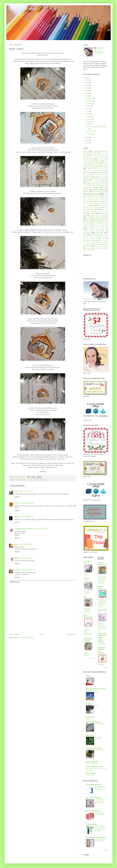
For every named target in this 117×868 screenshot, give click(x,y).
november (90, 101)
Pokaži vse (91, 658)
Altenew (86, 155)
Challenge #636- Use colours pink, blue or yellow (100, 801)
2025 (87, 80)
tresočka (97, 237)
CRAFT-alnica (88, 159)
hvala (96, 221)
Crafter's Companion (95, 165)
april (88, 114)
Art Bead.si (94, 155)
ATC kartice (103, 153)
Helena (17, 517)
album (100, 215)
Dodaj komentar (15, 582)
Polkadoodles (103, 200)
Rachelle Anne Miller (99, 204)
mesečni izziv (98, 225)
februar (89, 119)
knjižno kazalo (95, 223)
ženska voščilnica (88, 250)
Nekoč (97, 692)
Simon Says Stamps (90, 207)
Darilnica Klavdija (89, 167)
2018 (87, 138)
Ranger (85, 206)
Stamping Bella (94, 209)
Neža (16, 544)
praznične (36, 480)
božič (25, 480)
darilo (88, 219)
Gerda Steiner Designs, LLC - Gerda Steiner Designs (102, 637)
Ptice (96, 706)
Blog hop (89, 157)
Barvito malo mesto (23, 9)
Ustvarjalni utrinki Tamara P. (23, 529)
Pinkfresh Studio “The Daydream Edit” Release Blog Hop (102, 627)
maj (88, 111)
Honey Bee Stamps (99, 174)
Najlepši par (92, 194)
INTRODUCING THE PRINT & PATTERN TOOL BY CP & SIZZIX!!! (102, 603)
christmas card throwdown (98, 217)
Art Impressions (19, 480)
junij (88, 109)
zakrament (98, 246)
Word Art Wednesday (92, 811)
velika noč (101, 238)
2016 (87, 143)
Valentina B (100, 48)
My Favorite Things (101, 191)
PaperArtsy (86, 200)
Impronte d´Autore (103, 176)
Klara (16, 491)
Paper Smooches (100, 198)
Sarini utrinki (90, 735)
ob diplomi (102, 229)
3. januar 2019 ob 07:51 (40, 529)
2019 (87, 96)
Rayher (92, 206)
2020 (87, 93)
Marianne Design (98, 189)
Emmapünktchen (97, 171)
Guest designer (101, 172)
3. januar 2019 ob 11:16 (25, 544)
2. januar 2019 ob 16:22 (26, 491)
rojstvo (85, 235)
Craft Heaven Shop (93, 163)
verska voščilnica (104, 240)
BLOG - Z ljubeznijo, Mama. (94, 767)
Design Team (103, 167)
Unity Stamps (101, 211)
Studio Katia (105, 209)
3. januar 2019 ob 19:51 (26, 558)
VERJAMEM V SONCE (93, 722)
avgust (89, 106)
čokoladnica (89, 248)
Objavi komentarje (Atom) (26, 638)
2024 (87, 83)
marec (89, 117)
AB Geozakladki (91, 773)
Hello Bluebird (87, 174)
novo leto (30, 480)
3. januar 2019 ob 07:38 (27, 517)
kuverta (104, 223)
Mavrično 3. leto (91, 131)
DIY (105, 165)
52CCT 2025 (93, 153)
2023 (87, 85)
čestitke (106, 246)
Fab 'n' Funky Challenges (94, 798)
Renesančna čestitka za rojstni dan (87, 610)
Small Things (90, 717)
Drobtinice (89, 704)
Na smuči (89, 124)
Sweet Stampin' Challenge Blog (96, 837)
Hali (85, 597)
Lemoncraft (86, 186)
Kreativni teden (95, 180)
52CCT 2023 (96, 151)
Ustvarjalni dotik (43, 480)
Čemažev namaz (100, 750)
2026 (87, 78)
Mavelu (86, 191)
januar (89, 122)
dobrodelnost (87, 221)
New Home (101, 665)
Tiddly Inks (90, 211)
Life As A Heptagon (92, 762)
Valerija (17, 570)
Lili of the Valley (95, 186)
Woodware (93, 215)
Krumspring (105, 180)
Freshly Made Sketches (93, 785)
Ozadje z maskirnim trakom (87, 654)
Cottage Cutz (97, 161)
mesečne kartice (88, 225)
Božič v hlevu (91, 134)
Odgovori (17, 497)
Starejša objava (71, 634)
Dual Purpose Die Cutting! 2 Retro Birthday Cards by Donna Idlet (102, 580)
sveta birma (105, 235)
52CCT (86, 151)
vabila (104, 237)
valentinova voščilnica (89, 238)
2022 (87, 88)
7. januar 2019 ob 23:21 (27, 570)
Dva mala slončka (100, 724)
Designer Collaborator (94, 169)
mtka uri (88, 676)
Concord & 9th (102, 159)
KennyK (100, 178)
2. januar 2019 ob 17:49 (27, 503)
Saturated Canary (103, 206)
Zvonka (17, 503)
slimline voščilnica (95, 235)
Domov (43, 634)
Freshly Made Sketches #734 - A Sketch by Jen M (100, 788)
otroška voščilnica (89, 231)
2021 (87, 91)
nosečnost (96, 227)
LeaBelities (93, 184)
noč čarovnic (92, 229)
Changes (88, 719)
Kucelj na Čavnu (90, 775)
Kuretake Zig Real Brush (94, 182)
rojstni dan (100, 233)
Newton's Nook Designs (96, 196)
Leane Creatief (102, 184)
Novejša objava (14, 634)
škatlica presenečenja (100, 248)
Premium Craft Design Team (92, 202)
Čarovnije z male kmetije (93, 748)
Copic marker (87, 161)
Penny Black (94, 200)
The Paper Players (91, 824)
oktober (89, 103)
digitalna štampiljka (99, 219)
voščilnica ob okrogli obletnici (93, 242)
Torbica (86, 575)
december (90, 98)
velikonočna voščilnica (90, 240)
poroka (102, 231)
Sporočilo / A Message (92, 763)
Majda (16, 558)
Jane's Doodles (90, 178)
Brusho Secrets (101, 157)
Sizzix (99, 207)
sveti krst (88, 237)
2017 (87, 140)
